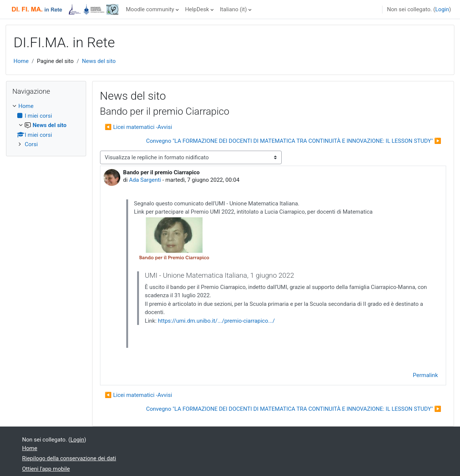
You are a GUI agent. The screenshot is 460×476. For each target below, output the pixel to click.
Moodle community (150, 9)
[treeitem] (46, 125)
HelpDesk (197, 9)
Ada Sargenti (145, 180)
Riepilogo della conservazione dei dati (69, 458)
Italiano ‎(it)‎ (233, 9)
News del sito (99, 61)
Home (21, 61)
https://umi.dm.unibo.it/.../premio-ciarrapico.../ (217, 321)
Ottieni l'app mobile (46, 469)
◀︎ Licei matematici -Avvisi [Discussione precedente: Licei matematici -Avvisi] (139, 127)
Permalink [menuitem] (425, 375)
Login (442, 9)
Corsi (31, 144)
